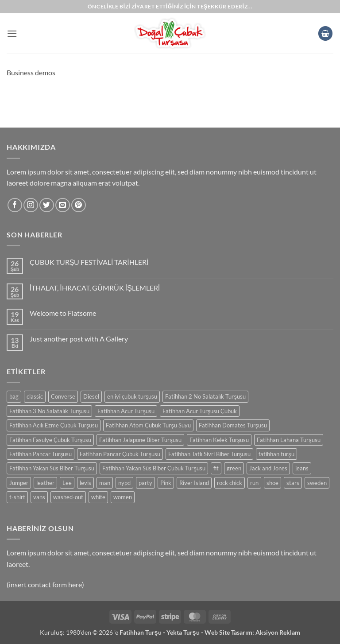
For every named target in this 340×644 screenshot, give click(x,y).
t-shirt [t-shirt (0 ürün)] (17, 497)
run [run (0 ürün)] (254, 483)
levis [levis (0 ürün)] (85, 483)
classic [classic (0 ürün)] (35, 396)
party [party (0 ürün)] (145, 483)
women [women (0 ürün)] (123, 497)
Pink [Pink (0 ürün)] (166, 483)
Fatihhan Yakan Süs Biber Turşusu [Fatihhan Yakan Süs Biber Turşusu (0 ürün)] (52, 468)
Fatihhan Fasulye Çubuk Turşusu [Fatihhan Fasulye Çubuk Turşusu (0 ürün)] (50, 440)
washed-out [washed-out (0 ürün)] (68, 497)
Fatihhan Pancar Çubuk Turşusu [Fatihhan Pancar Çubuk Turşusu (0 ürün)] (120, 454)
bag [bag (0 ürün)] (14, 396)
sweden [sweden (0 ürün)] (317, 483)
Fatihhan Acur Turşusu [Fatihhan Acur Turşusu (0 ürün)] (126, 411)
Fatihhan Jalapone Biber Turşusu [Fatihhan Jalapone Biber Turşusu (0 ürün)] (140, 440)
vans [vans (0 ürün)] (39, 497)
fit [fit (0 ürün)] (216, 468)
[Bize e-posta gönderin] (63, 205)
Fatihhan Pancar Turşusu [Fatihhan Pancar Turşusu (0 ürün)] (41, 454)
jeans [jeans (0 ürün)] (302, 468)
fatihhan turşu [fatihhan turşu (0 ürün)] (276, 454)
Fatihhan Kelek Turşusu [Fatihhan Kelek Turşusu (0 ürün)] (219, 440)
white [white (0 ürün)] (98, 497)
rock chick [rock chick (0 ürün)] (230, 483)
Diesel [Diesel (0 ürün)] (91, 396)
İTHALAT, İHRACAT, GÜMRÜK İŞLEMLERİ (95, 288)
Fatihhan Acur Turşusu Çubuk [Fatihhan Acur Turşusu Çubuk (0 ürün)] (200, 411)
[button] (12, 33)
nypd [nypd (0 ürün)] (124, 483)
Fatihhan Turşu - (143, 632)
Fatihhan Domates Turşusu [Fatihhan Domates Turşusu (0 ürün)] (233, 425)
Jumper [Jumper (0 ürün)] (19, 483)
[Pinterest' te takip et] (79, 205)
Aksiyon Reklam (278, 632)
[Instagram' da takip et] (31, 205)
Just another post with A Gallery (79, 339)
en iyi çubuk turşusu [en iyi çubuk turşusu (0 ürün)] (132, 396)
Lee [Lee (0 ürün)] (67, 483)
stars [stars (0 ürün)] (293, 483)
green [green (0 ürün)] (234, 468)
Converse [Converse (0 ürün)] (63, 396)
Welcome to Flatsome (63, 313)
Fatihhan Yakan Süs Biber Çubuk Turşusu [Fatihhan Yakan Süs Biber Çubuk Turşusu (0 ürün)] (154, 468)
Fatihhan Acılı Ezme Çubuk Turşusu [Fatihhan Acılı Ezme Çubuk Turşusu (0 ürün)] (54, 425)
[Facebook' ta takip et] (15, 205)
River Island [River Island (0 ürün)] (194, 483)
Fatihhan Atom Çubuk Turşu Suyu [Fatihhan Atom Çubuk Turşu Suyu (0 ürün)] (148, 425)
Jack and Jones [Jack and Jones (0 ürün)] (268, 468)
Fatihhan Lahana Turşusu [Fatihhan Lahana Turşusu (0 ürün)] (288, 440)
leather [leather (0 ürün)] (45, 483)
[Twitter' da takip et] (47, 205)
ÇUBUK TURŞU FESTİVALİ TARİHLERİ (89, 262)
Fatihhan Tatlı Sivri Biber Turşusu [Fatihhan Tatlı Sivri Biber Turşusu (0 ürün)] (209, 454)
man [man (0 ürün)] (105, 483)
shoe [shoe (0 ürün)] (272, 483)
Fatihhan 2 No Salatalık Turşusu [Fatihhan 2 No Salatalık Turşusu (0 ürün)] (205, 396)
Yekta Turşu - (185, 632)
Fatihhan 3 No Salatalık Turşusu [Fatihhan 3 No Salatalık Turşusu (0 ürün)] (49, 411)
